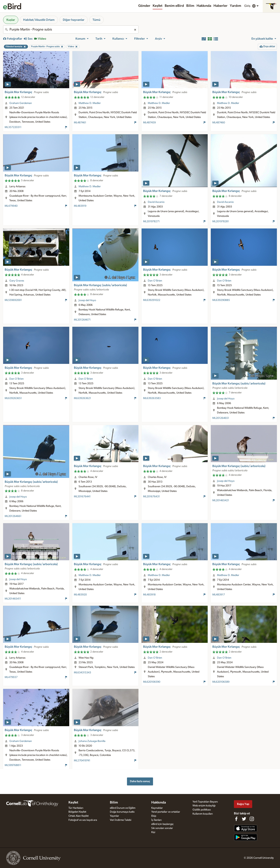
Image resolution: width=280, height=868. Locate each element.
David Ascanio (156, 202)
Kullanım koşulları (203, 814)
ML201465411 (13, 599)
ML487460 (219, 123)
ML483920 (80, 595)
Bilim (190, 6)
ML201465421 (221, 500)
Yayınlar (114, 816)
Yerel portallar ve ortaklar (166, 812)
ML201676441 (82, 497)
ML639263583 (152, 398)
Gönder (144, 6)
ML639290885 (221, 300)
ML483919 (80, 206)
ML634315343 (82, 673)
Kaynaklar (157, 808)
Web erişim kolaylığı (204, 806)
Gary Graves (17, 281)
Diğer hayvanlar (74, 20)
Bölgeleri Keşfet (77, 812)
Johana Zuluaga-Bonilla (92, 741)
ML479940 (11, 206)
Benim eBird (174, 6)
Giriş (247, 6)
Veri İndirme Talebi (121, 820)
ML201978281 (221, 221)
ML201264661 (13, 516)
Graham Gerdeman (21, 103)
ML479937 (11, 677)
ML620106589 (221, 682)
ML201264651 (221, 418)
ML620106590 (152, 682)
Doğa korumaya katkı (122, 812)
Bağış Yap (243, 804)
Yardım (235, 6)
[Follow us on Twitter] (244, 819)
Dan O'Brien (155, 281)
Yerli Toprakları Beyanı (205, 802)
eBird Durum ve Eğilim (123, 808)
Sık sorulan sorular (162, 828)
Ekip (154, 816)
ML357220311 (13, 127)
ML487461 (80, 123)
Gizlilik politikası (202, 810)
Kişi (153, 832)
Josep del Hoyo (87, 300)
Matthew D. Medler (90, 103)
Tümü (96, 20)
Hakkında (204, 6)
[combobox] (71, 30)
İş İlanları (156, 820)
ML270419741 (82, 761)
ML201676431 (151, 497)
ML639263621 (82, 398)
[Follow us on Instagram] (252, 819)
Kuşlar (11, 20)
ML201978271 (151, 221)
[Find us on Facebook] (236, 819)
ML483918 (149, 595)
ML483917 (219, 595)
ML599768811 (13, 765)
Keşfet (157, 6)
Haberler (220, 6)
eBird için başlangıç (162, 824)
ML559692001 (13, 300)
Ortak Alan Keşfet (78, 816)
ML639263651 (13, 398)
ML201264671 (82, 320)
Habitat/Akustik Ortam (39, 20)
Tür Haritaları (76, 808)
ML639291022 (152, 300)
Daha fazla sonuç (140, 781)
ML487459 (149, 123)
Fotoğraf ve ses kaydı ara (83, 820)
